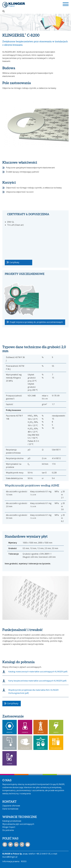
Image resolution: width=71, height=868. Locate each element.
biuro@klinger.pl (10, 857)
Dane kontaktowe (10, 809)
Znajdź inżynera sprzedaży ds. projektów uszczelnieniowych (36, 322)
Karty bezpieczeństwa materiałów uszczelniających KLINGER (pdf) (37, 681)
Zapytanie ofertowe (11, 806)
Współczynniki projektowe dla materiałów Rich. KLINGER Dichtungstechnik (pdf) (33, 692)
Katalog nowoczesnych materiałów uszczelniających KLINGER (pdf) (38, 672)
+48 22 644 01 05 (43, 854)
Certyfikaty (14, 262)
